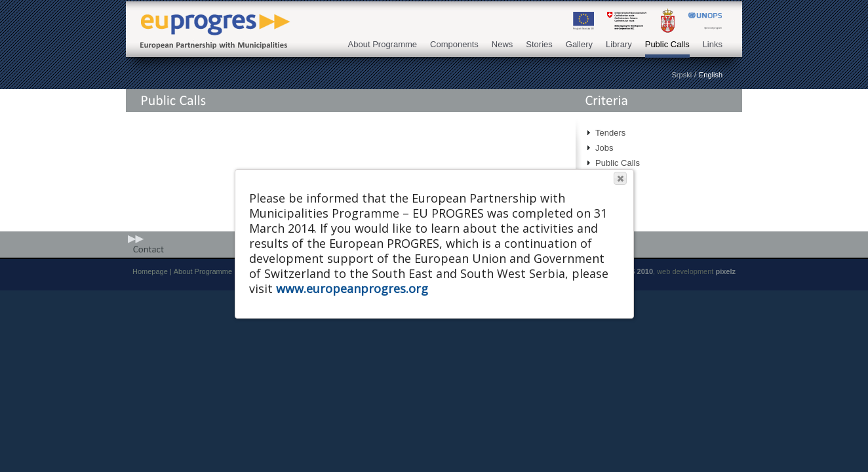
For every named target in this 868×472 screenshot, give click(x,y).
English (711, 75)
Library (619, 44)
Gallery (579, 44)
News (503, 44)
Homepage (150, 271)
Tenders (610, 133)
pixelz (725, 271)
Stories (539, 44)
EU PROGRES (211, 21)
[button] (620, 178)
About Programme (383, 44)
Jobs (604, 148)
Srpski (682, 75)
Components (454, 44)
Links (713, 44)
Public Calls (667, 44)
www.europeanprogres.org (352, 288)
